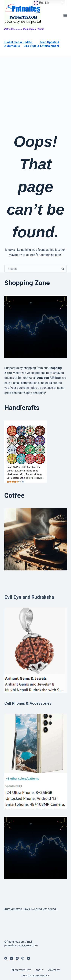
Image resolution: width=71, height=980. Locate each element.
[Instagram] (17, 958)
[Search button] (63, 269)
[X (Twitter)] (11, 958)
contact (54, 970)
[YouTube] (28, 958)
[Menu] (65, 15)
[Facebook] (6, 958)
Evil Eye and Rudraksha (29, 597)
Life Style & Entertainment (42, 46)
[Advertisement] (35, 93)
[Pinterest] (23, 958)
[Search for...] (32, 269)
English (41, 3)
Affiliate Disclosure (36, 976)
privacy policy (21, 970)
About (40, 970)
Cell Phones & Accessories (28, 703)
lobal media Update (20, 42)
